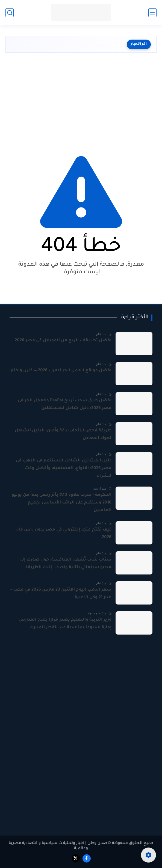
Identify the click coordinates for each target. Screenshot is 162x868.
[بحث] (10, 13)
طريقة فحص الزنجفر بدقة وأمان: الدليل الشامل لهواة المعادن (63, 435)
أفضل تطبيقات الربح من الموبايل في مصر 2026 (63, 341)
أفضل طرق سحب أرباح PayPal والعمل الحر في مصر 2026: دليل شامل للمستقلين (65, 405)
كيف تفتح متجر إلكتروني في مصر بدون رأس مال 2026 (63, 534)
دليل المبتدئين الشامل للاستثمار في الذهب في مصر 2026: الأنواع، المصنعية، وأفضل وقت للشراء (64, 468)
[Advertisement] (81, 102)
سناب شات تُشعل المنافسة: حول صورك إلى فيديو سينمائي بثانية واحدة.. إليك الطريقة (65, 564)
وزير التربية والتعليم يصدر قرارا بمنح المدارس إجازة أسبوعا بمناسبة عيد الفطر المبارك (65, 624)
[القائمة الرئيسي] (152, 13)
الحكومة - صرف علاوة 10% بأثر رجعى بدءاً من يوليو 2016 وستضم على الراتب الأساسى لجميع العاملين (62, 503)
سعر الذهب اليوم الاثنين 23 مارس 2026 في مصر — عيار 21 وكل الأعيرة (61, 594)
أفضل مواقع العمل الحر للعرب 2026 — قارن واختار (61, 371)
